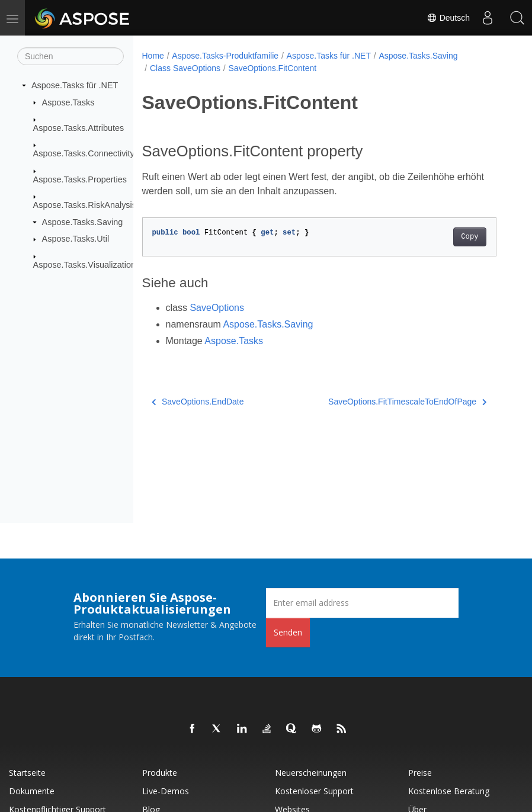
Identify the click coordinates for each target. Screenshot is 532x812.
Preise (420, 773)
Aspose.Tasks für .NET (75, 85)
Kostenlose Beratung (449, 791)
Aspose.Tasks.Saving (83, 222)
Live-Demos (166, 791)
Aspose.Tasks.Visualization (84, 265)
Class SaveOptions (185, 68)
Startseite (27, 773)
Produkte (160, 773)
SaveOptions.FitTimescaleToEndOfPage (408, 402)
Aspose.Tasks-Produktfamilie (225, 56)
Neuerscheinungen (311, 773)
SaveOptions (217, 308)
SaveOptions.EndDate (198, 402)
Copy (469, 237)
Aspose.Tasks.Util (76, 239)
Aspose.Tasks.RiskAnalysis (85, 205)
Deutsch (448, 18)
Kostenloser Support (314, 791)
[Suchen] (70, 56)
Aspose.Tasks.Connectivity (84, 153)
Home (153, 56)
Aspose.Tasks (68, 102)
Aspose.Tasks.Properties (80, 179)
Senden (288, 632)
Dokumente (32, 791)
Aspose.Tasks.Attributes (79, 128)
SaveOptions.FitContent (273, 68)
